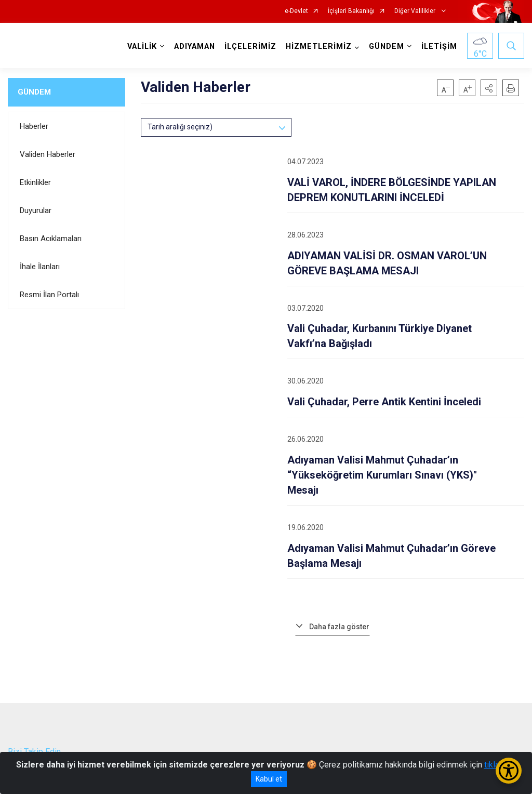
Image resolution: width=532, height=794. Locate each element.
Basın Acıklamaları (51, 239)
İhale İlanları (40, 267)
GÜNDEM (34, 92)
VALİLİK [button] (142, 47)
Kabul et (269, 779)
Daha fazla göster (339, 627)
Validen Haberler (48, 154)
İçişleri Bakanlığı (351, 11)
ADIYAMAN (195, 47)
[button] (489, 88)
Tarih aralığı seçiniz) (180, 127)
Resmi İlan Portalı (49, 295)
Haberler (34, 126)
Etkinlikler (35, 182)
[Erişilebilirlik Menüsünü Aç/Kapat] (509, 771)
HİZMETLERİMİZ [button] (319, 47)
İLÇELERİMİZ (250, 47)
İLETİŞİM (439, 47)
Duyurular (36, 210)
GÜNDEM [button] (387, 47)
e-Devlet (296, 11)
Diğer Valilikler (416, 11)
